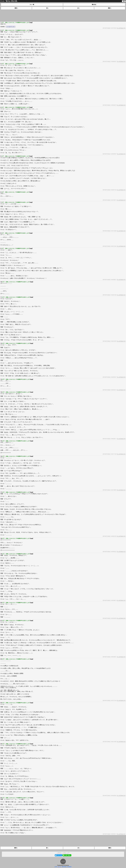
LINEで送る (68, 855)
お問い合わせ (58, 867)
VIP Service (66, 865)
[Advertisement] (63, 15)
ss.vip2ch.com (11, 27)
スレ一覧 (32, 5)
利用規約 (69, 867)
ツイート (59, 855)
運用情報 (64, 867)
